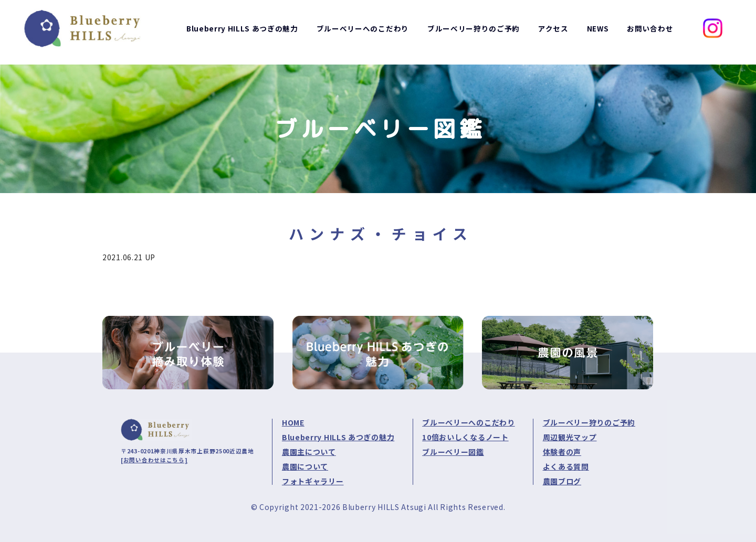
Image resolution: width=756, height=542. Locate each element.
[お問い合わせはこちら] (154, 460)
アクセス (553, 32)
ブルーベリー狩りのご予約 (589, 422)
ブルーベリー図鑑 (453, 452)
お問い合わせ (650, 32)
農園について (305, 466)
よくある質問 (566, 466)
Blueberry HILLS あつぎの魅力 (338, 437)
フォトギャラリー (313, 481)
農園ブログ (562, 481)
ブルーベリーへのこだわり (468, 422)
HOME (293, 422)
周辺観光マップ (570, 437)
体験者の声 (562, 452)
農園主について (309, 452)
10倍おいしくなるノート (465, 437)
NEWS (597, 32)
